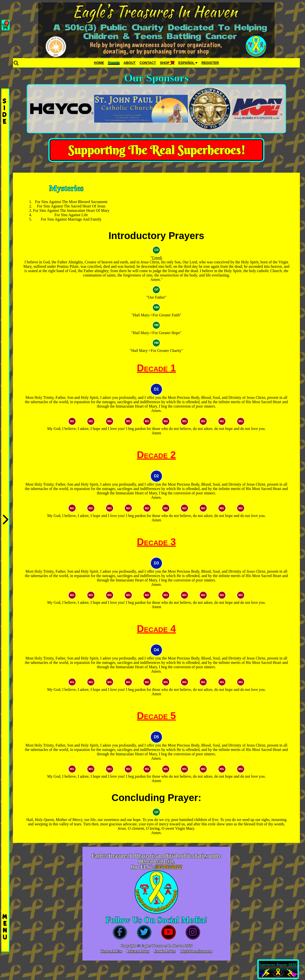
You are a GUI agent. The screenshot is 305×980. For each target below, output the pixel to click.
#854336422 (168, 867)
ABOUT (130, 63)
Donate (114, 63)
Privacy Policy (138, 951)
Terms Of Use (111, 951)
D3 (156, 563)
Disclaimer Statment (196, 951)
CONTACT (148, 63)
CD (156, 250)
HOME (99, 63)
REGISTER (210, 63)
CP (157, 812)
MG (72, 421)
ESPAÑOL (188, 63)
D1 (156, 389)
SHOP (167, 63)
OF (157, 290)
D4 (156, 650)
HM (157, 307)
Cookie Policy (165, 951)
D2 (156, 476)
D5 (156, 737)
